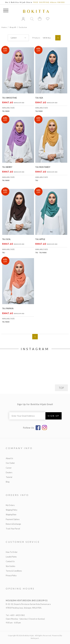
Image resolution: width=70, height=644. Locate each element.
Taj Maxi (6, 111)
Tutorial (9, 477)
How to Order (12, 552)
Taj (37, 180)
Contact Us (10, 561)
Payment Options (13, 519)
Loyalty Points (11, 557)
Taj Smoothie (10, 98)
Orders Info (17, 495)
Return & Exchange (13, 524)
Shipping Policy (11, 510)
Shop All (13, 27)
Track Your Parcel (13, 529)
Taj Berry (7, 167)
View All (47, 38)
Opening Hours (20, 588)
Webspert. (35, 638)
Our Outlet (10, 463)
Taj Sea (39, 98)
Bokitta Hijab (28, 635)
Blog (8, 482)
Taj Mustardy (43, 167)
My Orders (10, 505)
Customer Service (23, 542)
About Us (9, 458)
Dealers (9, 473)
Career (9, 468)
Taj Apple (40, 239)
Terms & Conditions (14, 571)
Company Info (19, 448)
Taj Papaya (8, 308)
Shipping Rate (11, 515)
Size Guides (10, 566)
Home (4, 27)
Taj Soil (6, 239)
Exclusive (23, 27)
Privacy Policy (11, 576)
